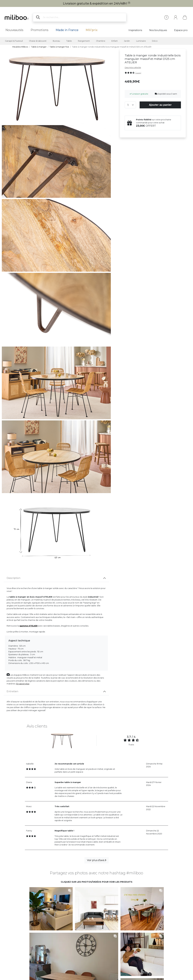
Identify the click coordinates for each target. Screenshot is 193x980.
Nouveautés (14, 30)
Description (13, 578)
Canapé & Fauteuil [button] (14, 41)
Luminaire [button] (141, 41)
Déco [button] (155, 41)
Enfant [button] (115, 41)
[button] (48, 905)
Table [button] (69, 41)
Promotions (40, 30)
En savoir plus (23, 684)
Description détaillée (133, 67)
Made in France (67, 30)
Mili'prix (92, 30)
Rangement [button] (84, 41)
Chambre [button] (101, 41)
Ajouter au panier (160, 105)
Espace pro (181, 30)
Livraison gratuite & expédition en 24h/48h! (97, 3)
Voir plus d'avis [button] (97, 860)
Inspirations (135, 30)
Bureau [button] (56, 41)
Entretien (12, 691)
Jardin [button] (127, 41)
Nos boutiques (158, 30)
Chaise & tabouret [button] (38, 41)
